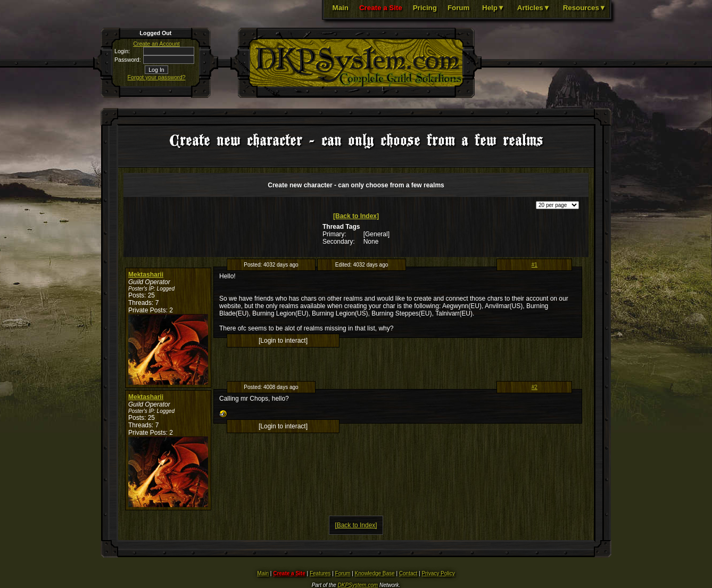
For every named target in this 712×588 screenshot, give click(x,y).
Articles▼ (534, 8)
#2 (535, 387)
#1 (535, 265)
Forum (458, 8)
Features (320, 573)
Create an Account (156, 44)
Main (341, 8)
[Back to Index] (356, 216)
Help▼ (493, 8)
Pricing (425, 8)
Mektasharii (146, 275)
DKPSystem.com (358, 585)
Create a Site (381, 8)
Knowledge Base (375, 573)
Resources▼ (585, 8)
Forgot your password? (157, 77)
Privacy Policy (438, 573)
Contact (408, 573)
